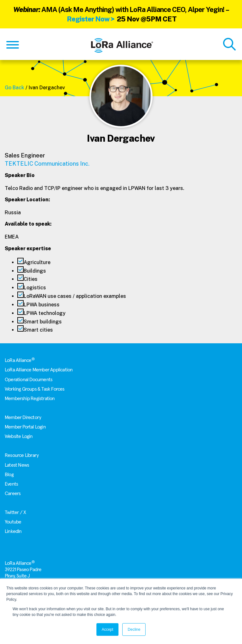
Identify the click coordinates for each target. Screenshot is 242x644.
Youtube (13, 522)
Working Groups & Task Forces (35, 389)
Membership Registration (30, 399)
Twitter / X (15, 512)
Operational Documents (29, 380)
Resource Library (22, 455)
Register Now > (91, 19)
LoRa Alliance (20, 360)
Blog (9, 475)
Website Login (19, 436)
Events (11, 484)
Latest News (17, 465)
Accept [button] (108, 629)
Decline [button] (134, 629)
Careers (13, 493)
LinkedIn (13, 531)
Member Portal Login (25, 427)
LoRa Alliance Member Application (39, 370)
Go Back (14, 88)
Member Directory (23, 417)
